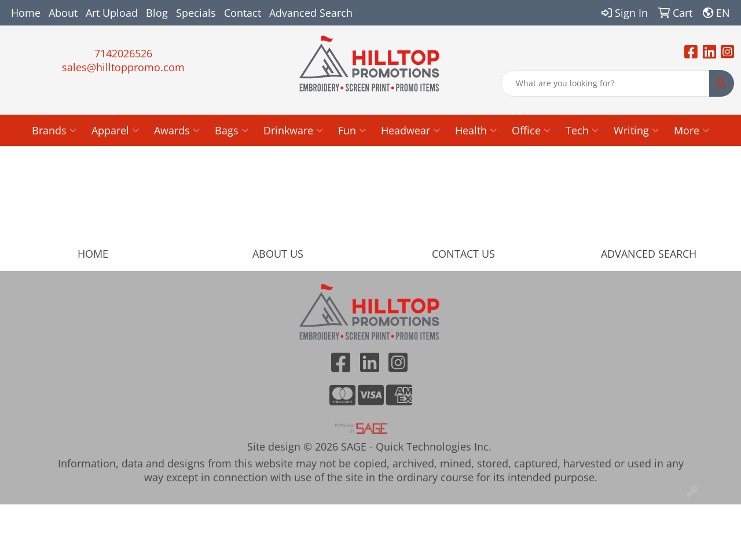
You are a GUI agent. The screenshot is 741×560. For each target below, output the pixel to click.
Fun (352, 130)
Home (26, 13)
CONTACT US (463, 254)
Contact (243, 13)
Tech (582, 130)
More (692, 130)
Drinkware (293, 130)
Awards (177, 130)
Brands (54, 130)
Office (531, 130)
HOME (93, 254)
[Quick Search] (605, 83)
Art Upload (112, 13)
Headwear (410, 130)
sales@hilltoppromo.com (123, 67)
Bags (232, 130)
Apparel (115, 130)
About (63, 13)
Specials (196, 13)
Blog (157, 13)
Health (476, 130)
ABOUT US (278, 254)
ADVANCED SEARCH (649, 254)
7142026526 (123, 53)
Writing (636, 130)
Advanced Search (311, 13)
